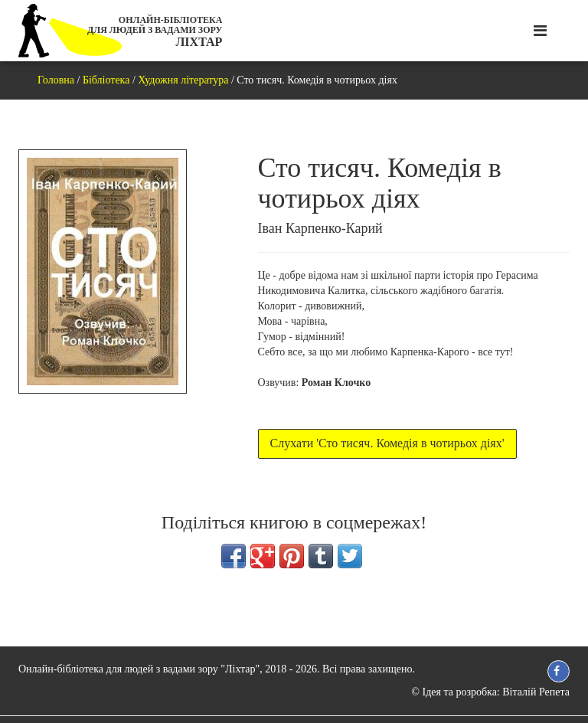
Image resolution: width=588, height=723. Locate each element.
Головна (56, 80)
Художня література (183, 80)
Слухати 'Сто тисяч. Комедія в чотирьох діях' (387, 443)
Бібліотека (106, 80)
